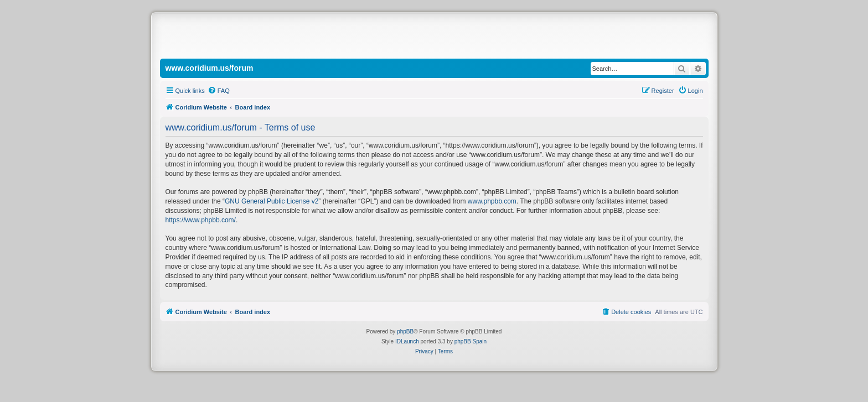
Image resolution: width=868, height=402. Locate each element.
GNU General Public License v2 (272, 201)
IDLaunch (407, 341)
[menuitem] (219, 91)
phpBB (405, 331)
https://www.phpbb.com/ (201, 220)
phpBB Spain (471, 341)
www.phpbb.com (492, 201)
